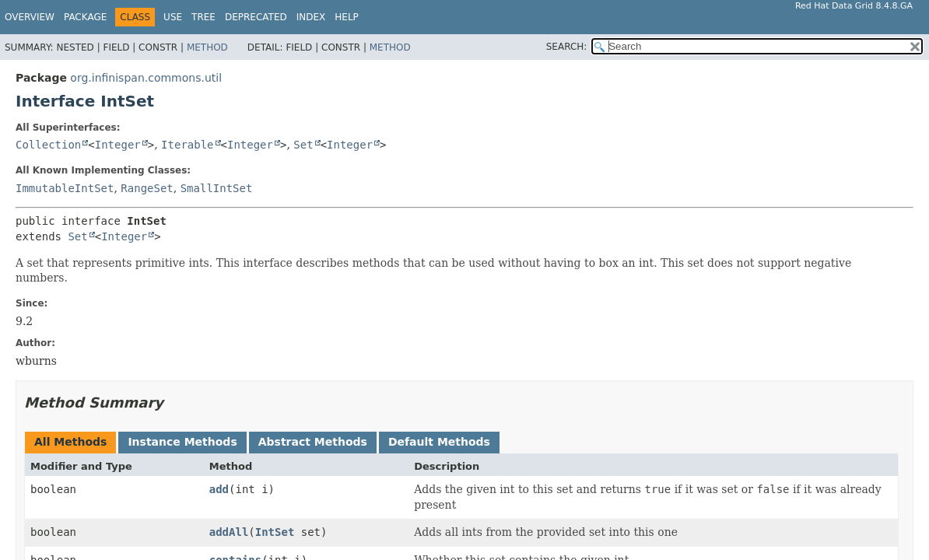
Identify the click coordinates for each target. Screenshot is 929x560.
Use (173, 17)
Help (347, 17)
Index (311, 17)
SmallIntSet (217, 188)
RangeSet (147, 188)
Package (85, 17)
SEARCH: (567, 47)
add (219, 489)
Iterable (187, 145)
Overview (30, 17)
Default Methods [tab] (439, 442)
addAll (229, 532)
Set (303, 145)
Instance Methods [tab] (182, 442)
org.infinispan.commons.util (146, 78)
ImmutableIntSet (65, 188)
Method (207, 47)
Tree (203, 17)
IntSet (275, 532)
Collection (48, 145)
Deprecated (256, 17)
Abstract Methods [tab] (313, 442)
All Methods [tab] (70, 442)
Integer (118, 145)
